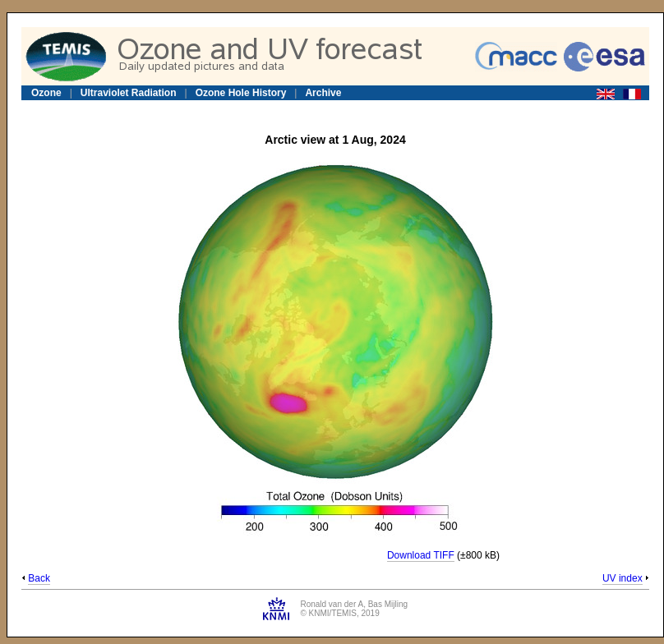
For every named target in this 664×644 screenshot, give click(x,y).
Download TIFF (421, 555)
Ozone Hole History (241, 93)
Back (39, 578)
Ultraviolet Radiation (129, 93)
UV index (622, 578)
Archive (323, 93)
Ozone (46, 93)
